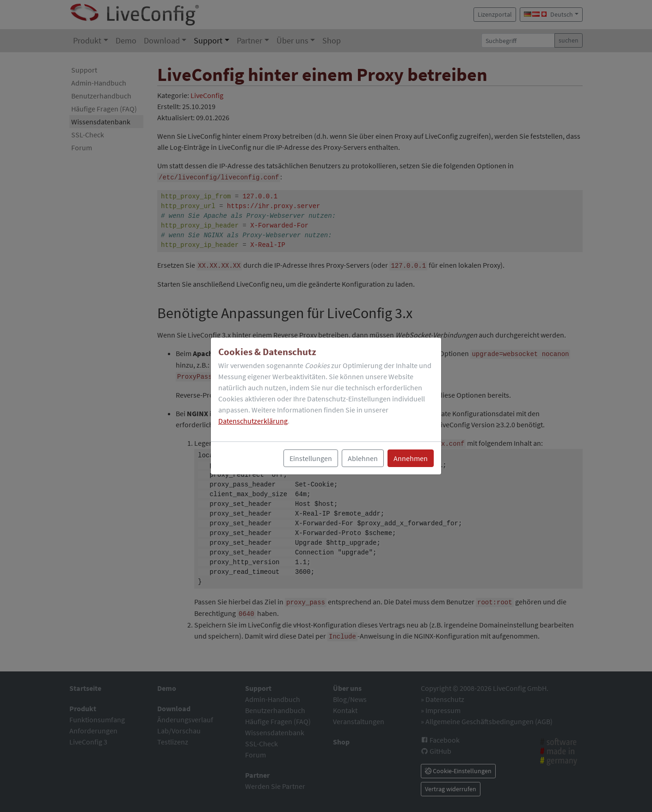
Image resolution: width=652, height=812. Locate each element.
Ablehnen (363, 458)
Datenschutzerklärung (253, 421)
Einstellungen (311, 458)
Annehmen (411, 458)
